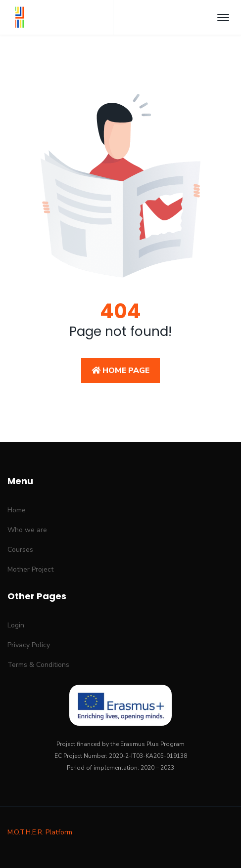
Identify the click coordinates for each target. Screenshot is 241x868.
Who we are (27, 530)
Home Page (120, 371)
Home (17, 510)
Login (16, 625)
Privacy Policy (29, 645)
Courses (20, 550)
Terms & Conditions (38, 665)
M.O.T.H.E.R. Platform (40, 832)
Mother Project (30, 569)
